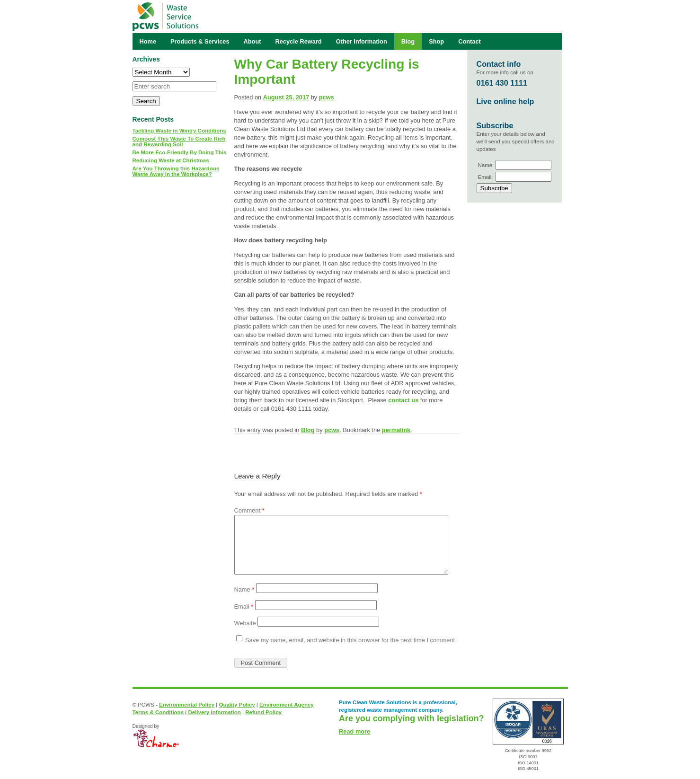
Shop (436, 41)
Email (244, 606)
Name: (486, 165)
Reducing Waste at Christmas (171, 160)
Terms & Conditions (158, 712)
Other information (362, 41)
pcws (327, 97)
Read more (354, 731)
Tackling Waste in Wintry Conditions (179, 131)
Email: (486, 177)
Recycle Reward (299, 41)
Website (245, 623)
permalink (396, 430)
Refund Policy (263, 712)
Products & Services (200, 41)
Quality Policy (237, 705)
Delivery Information (214, 712)
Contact (470, 41)
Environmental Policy (187, 705)
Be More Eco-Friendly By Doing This (180, 152)
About (253, 41)
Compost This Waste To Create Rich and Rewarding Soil (179, 142)
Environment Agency (287, 705)
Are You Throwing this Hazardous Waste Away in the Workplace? (176, 171)
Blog (308, 430)
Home (148, 41)
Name (244, 589)
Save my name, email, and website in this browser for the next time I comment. (351, 640)
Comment (249, 510)
